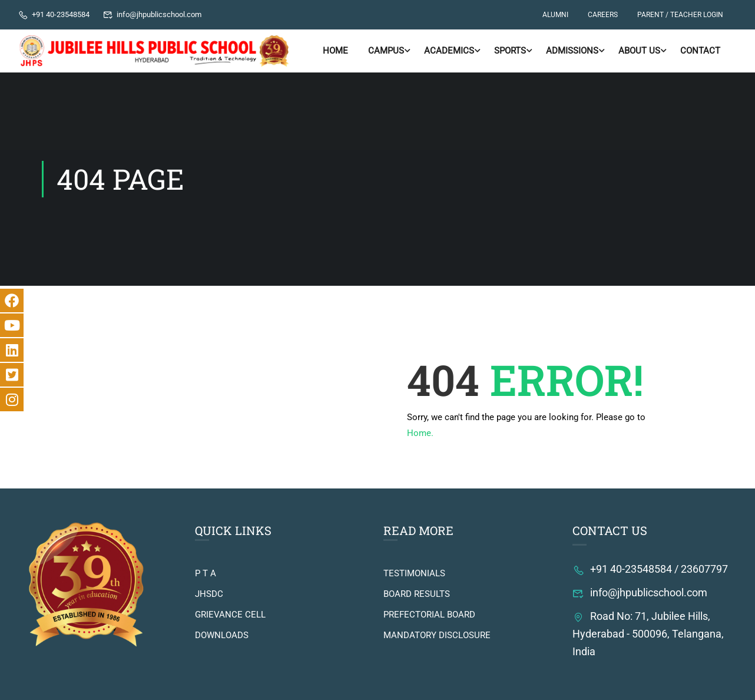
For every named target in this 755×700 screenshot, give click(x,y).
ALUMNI (555, 15)
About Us (639, 51)
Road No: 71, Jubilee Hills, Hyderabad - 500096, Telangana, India (648, 634)
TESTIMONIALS (414, 573)
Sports (510, 51)
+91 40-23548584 (54, 14)
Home (335, 51)
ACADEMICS (449, 51)
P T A (206, 573)
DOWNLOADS (222, 635)
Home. (420, 433)
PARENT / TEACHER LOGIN (680, 15)
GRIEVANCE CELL (230, 615)
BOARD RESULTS (417, 594)
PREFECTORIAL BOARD (429, 615)
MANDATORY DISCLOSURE (437, 635)
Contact (700, 51)
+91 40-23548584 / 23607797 (650, 569)
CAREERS (603, 15)
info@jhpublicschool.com (153, 14)
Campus (386, 51)
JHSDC (209, 594)
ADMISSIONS (572, 51)
